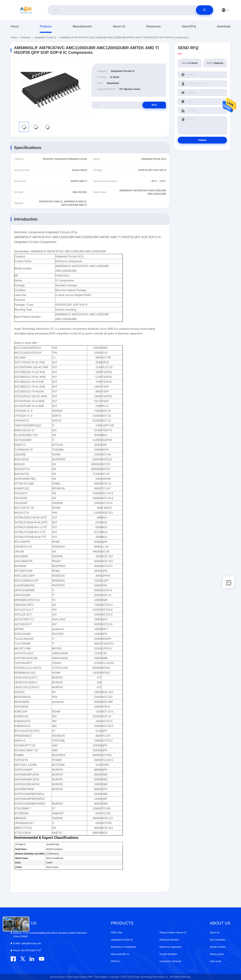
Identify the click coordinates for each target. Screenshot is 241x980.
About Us (119, 26)
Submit (202, 140)
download (224, 26)
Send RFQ (189, 26)
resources (153, 26)
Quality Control (218, 947)
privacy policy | (58, 977)
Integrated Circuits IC (45, 37)
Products (46, 26)
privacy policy (217, 954)
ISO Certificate (217, 940)
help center (216, 961)
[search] (205, 10)
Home (15, 26)
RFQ (154, 105)
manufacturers (82, 26)
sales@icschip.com (27, 943)
